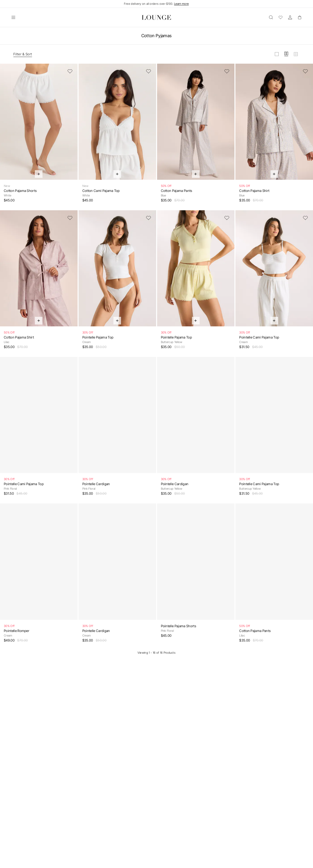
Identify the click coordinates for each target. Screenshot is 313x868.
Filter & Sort (23, 54)
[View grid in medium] (286, 54)
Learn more (181, 4)
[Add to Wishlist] (70, 71)
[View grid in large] (277, 54)
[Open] (13, 17)
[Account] (290, 17)
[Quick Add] (39, 174)
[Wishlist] (281, 17)
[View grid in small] (296, 54)
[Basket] (300, 17)
